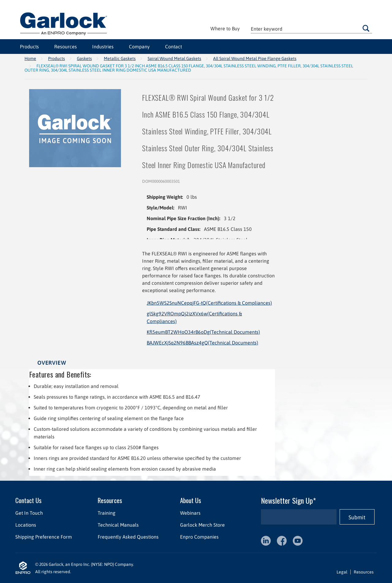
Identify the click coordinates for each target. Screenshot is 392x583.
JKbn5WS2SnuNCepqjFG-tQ (209, 303)
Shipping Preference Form (44, 537)
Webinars (190, 513)
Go (366, 28)
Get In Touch (29, 513)
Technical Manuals (118, 525)
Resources (66, 47)
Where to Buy (225, 28)
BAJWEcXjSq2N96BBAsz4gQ (202, 343)
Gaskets (84, 58)
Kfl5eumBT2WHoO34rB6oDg (203, 332)
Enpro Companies (199, 537)
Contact (173, 47)
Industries (103, 47)
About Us (191, 500)
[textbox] (311, 29)
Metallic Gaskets (120, 58)
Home (30, 58)
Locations (26, 525)
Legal (342, 572)
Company (139, 47)
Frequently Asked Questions (128, 537)
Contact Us (28, 500)
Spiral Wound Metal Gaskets (174, 58)
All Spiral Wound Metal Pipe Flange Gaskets (255, 58)
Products (29, 47)
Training (107, 513)
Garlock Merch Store (202, 525)
